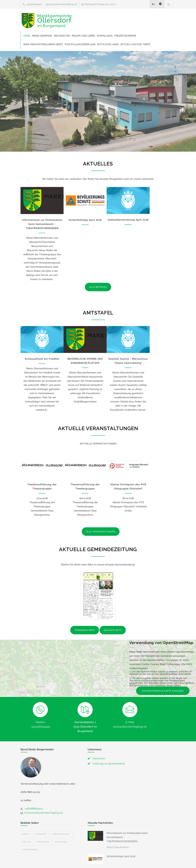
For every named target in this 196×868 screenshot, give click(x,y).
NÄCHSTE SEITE (113, 630)
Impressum (99, 758)
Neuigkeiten (62, 36)
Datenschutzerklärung (143, 861)
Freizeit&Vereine (125, 36)
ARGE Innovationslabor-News (43, 44)
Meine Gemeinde (42, 36)
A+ (153, 4)
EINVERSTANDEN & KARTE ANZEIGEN (163, 691)
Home (27, 36)
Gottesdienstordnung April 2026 (128, 220)
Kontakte (41, 818)
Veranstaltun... (61, 818)
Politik (27, 825)
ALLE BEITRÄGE (98, 287)
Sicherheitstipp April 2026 (85, 220)
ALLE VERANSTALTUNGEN (101, 532)
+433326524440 (34, 4)
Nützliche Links (108, 44)
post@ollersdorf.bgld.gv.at (63, 4)
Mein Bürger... (31, 833)
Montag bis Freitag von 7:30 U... (101, 4)
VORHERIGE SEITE (85, 630)
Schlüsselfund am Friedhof (42, 359)
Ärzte (26, 818)
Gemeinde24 (69, 861)
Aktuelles (43, 825)
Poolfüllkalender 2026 (80, 44)
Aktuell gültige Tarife (135, 44)
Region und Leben (83, 36)
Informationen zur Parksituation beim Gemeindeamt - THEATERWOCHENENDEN (42, 224)
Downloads (105, 36)
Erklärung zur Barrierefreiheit (109, 764)
